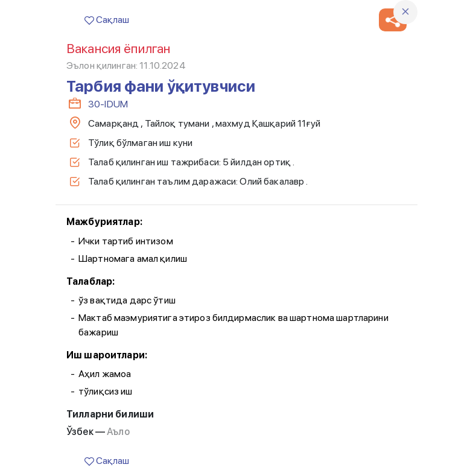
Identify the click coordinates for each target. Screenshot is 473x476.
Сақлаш (107, 20)
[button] (393, 20)
